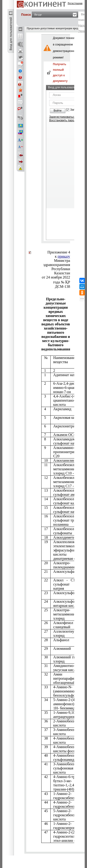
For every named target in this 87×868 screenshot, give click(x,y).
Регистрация (75, 3)
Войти (58, 111)
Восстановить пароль (63, 120)
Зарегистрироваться (62, 117)
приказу (64, 256)
